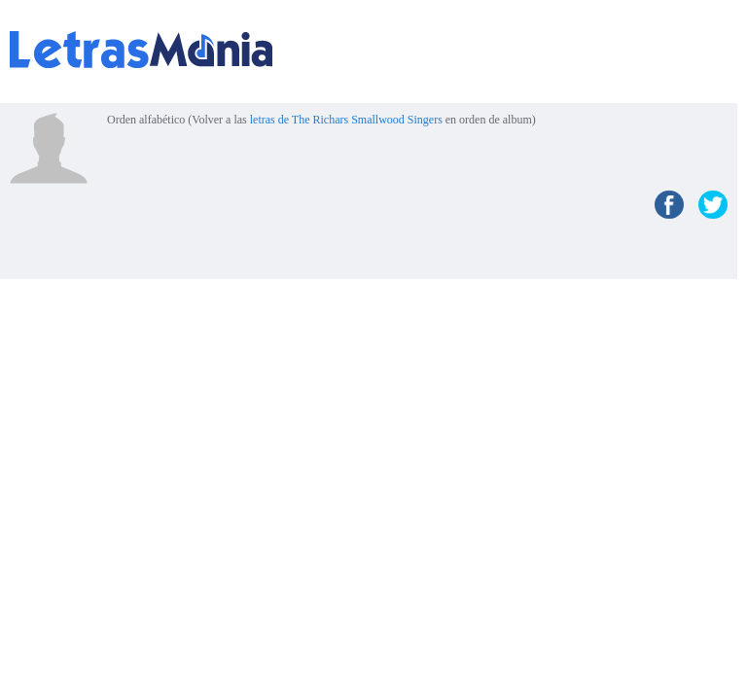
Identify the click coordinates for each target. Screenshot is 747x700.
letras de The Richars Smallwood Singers (346, 120)
